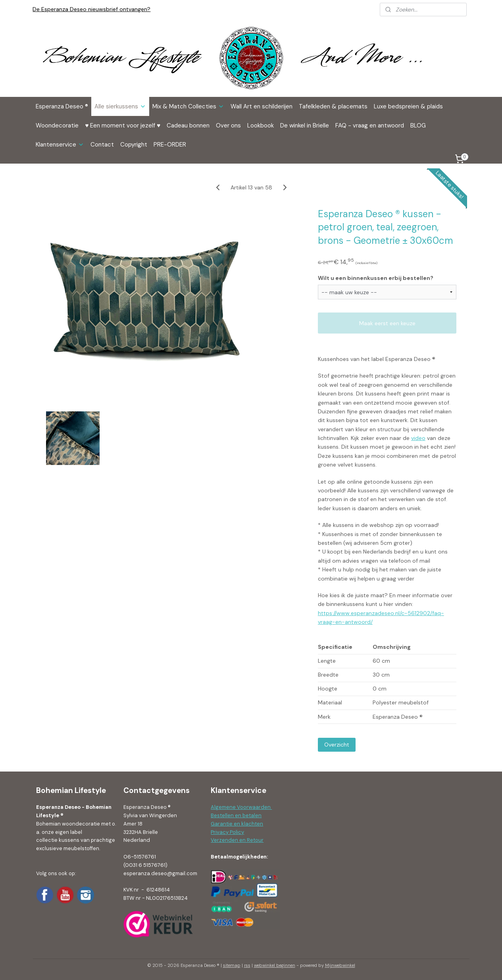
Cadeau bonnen (188, 125)
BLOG (418, 125)
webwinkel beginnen (275, 965)
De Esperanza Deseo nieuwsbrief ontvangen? (91, 9)
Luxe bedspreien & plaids (408, 106)
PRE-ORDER (170, 145)
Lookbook (261, 125)
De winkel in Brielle (305, 125)
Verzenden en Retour (237, 840)
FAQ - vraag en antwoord (370, 125)
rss (247, 965)
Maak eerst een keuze (387, 323)
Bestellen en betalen (236, 815)
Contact (102, 145)
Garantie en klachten (237, 824)
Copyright (134, 145)
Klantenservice (60, 145)
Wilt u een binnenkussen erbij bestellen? (375, 278)
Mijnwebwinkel (340, 965)
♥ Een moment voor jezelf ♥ (123, 125)
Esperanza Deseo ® (62, 106)
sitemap (232, 965)
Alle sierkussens (120, 106)
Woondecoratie (57, 125)
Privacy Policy (227, 832)
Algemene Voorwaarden (241, 807)
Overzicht (336, 745)
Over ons (228, 125)
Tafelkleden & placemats (333, 106)
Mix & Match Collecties (188, 106)
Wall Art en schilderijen (262, 106)
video (418, 438)
